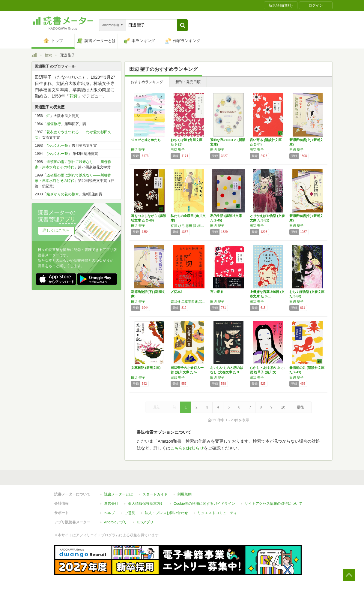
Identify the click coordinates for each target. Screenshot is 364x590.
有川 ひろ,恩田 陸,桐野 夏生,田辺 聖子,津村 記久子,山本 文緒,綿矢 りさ (189, 226)
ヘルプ (109, 513)
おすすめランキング (147, 82)
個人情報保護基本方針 (146, 504)
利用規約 (184, 494)
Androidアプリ (116, 522)
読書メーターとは (118, 494)
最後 (300, 407)
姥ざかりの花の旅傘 (63, 194)
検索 (48, 55)
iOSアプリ (145, 522)
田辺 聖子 (138, 150)
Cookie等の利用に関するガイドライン (204, 504)
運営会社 (111, 504)
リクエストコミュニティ (217, 513)
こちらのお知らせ (187, 448)
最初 (157, 407)
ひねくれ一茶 (57, 146)
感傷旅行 (54, 124)
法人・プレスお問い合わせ (166, 513)
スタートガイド (155, 494)
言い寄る (217, 292)
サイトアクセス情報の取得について (273, 504)
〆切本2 (176, 292)
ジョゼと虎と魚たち (146, 140)
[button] (182, 25)
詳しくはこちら (56, 230)
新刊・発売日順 (188, 82)
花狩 (73, 96)
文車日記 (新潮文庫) (146, 368)
